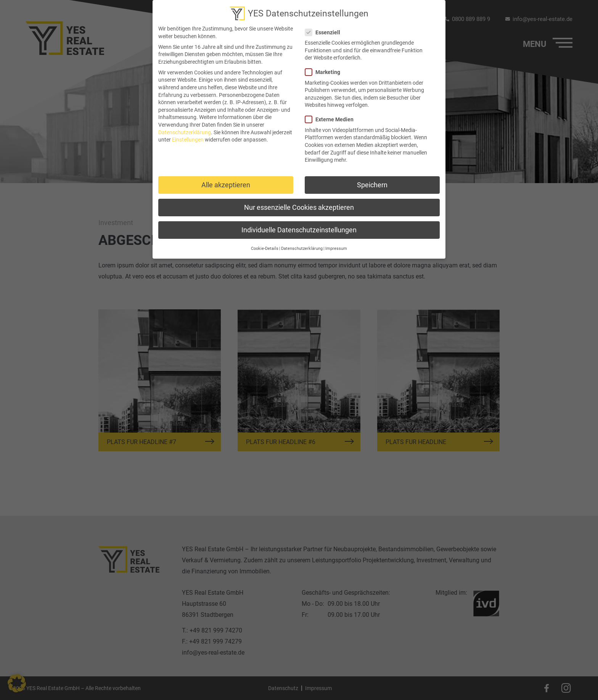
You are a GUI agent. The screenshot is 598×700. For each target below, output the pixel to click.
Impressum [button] (336, 246)
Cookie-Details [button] (265, 246)
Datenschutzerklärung (185, 129)
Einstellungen (188, 137)
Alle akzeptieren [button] (226, 182)
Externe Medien (332, 117)
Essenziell (325, 30)
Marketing (325, 69)
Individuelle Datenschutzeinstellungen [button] (299, 227)
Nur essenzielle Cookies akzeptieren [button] (299, 205)
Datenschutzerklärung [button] (302, 246)
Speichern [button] (372, 182)
